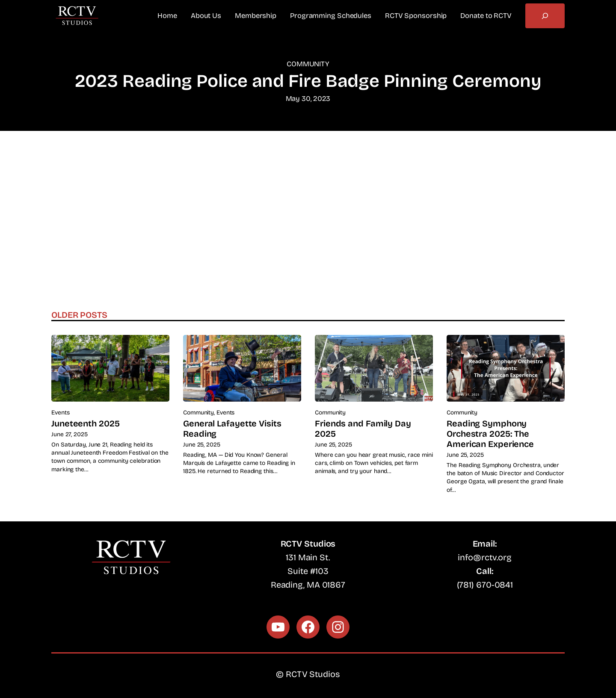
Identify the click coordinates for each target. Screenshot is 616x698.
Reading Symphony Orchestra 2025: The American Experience (490, 434)
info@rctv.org (485, 557)
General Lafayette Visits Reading (232, 429)
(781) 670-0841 (485, 585)
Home (167, 16)
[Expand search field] (545, 16)
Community (308, 64)
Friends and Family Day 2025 (363, 429)
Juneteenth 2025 (86, 423)
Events (60, 413)
